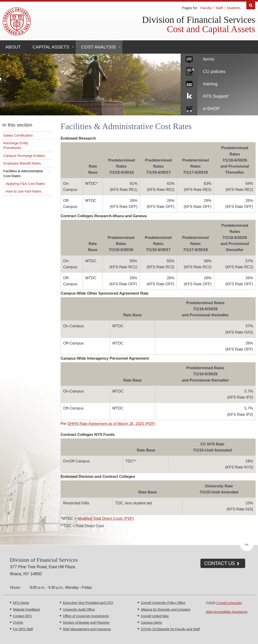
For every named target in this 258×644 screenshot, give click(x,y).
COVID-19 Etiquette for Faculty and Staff (170, 629)
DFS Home (21, 603)
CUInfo (18, 623)
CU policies (214, 71)
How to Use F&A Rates (23, 191)
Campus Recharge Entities (24, 156)
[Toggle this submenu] (49, 171)
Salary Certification (18, 135)
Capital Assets (51, 47)
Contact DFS (22, 616)
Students (234, 8)
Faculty (206, 8)
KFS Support (216, 96)
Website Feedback (27, 610)
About (13, 47)
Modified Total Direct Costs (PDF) (106, 518)
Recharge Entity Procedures (16, 145)
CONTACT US (220, 563)
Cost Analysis (98, 47)
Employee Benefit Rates (22, 163)
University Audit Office (79, 610)
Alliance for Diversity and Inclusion (166, 610)
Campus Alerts (151, 623)
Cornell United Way (155, 616)
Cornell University (229, 603)
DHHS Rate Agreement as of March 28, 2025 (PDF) (111, 424)
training (210, 84)
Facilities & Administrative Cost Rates (23, 173)
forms (209, 59)
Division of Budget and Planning (86, 623)
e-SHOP (211, 108)
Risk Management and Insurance (87, 629)
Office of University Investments (86, 616)
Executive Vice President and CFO (88, 603)
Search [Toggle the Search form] (251, 5)
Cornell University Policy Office (163, 603)
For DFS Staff (23, 629)
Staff (219, 8)
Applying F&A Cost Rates (25, 184)
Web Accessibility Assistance (227, 612)
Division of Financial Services (199, 20)
